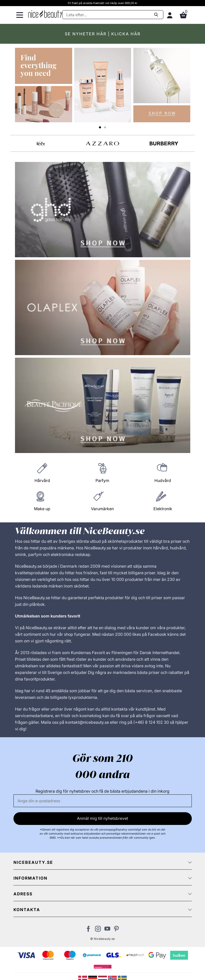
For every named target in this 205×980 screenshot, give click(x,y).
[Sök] (113, 15)
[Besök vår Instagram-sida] (98, 930)
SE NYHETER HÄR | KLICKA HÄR (103, 34)
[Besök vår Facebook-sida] (89, 930)
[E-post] (103, 801)
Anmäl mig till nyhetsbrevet (103, 818)
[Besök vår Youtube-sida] (107, 930)
